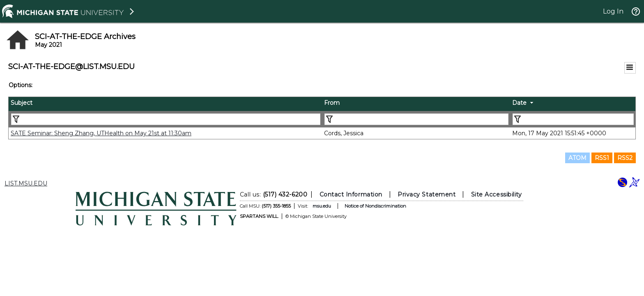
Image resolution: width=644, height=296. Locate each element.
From (332, 103)
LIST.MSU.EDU (26, 183)
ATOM (577, 158)
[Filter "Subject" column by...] (166, 119)
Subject (22, 103)
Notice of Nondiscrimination (375, 206)
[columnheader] (165, 104)
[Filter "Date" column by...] (573, 119)
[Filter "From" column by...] (416, 119)
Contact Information (351, 194)
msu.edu (322, 206)
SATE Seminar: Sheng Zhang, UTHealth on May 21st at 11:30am (101, 133)
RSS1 (602, 158)
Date (519, 103)
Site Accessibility (497, 194)
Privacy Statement (427, 194)
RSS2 (625, 158)
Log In (613, 11)
